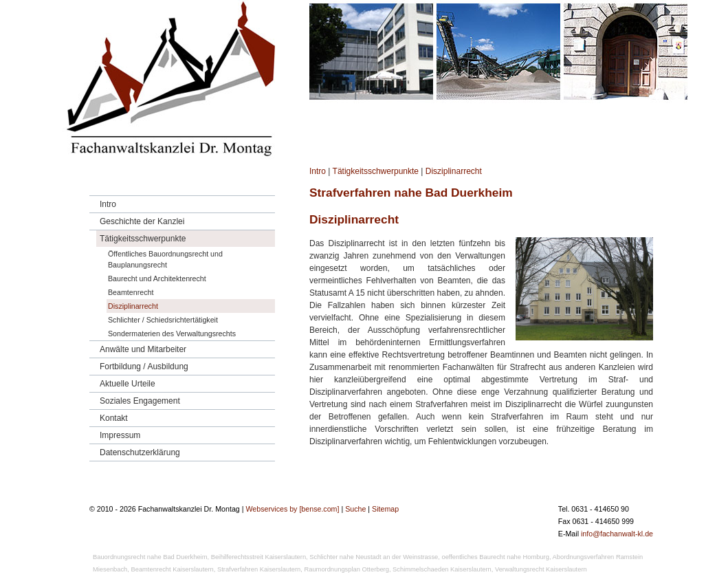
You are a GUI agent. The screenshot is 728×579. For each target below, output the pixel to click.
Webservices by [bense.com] (292, 509)
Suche (355, 509)
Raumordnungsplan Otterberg (347, 569)
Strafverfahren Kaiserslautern (259, 569)
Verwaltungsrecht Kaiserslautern (541, 569)
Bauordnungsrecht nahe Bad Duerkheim (150, 557)
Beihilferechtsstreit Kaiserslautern (258, 557)
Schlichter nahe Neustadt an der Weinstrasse (374, 557)
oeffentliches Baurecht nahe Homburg (495, 557)
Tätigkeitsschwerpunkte (376, 171)
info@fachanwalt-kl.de (617, 534)
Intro (318, 171)
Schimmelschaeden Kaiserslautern (442, 569)
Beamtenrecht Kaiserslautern (173, 569)
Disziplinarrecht (454, 171)
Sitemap (385, 509)
